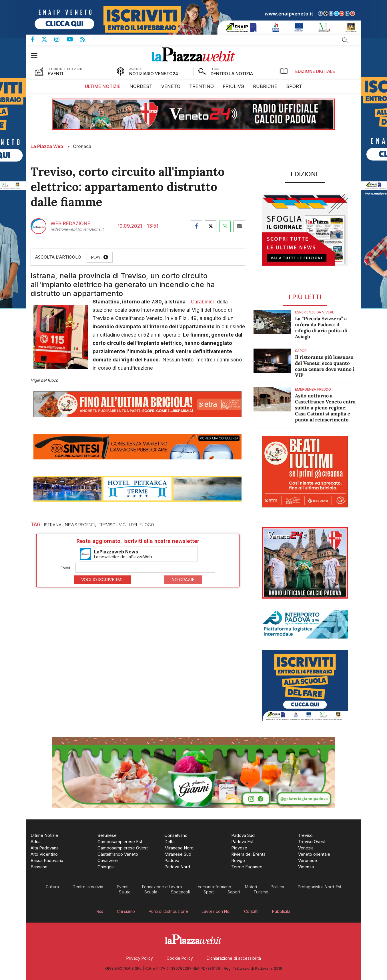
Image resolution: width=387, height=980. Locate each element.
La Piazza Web (47, 146)
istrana (53, 525)
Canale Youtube (73, 39)
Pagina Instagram (60, 39)
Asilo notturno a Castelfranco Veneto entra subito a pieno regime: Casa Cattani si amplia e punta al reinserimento (325, 408)
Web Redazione (70, 224)
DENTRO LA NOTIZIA (232, 74)
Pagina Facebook (36, 39)
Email (66, 568)
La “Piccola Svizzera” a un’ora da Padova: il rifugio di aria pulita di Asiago (321, 328)
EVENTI (55, 74)
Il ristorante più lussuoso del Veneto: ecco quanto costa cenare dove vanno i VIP (325, 366)
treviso (107, 525)
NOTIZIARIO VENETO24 (154, 74)
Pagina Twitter (48, 39)
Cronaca (82, 146)
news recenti (80, 525)
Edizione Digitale (307, 71)
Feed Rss (86, 39)
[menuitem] (103, 86)
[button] (37, 56)
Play (96, 257)
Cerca (345, 40)
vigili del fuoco (136, 525)
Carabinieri (203, 302)
